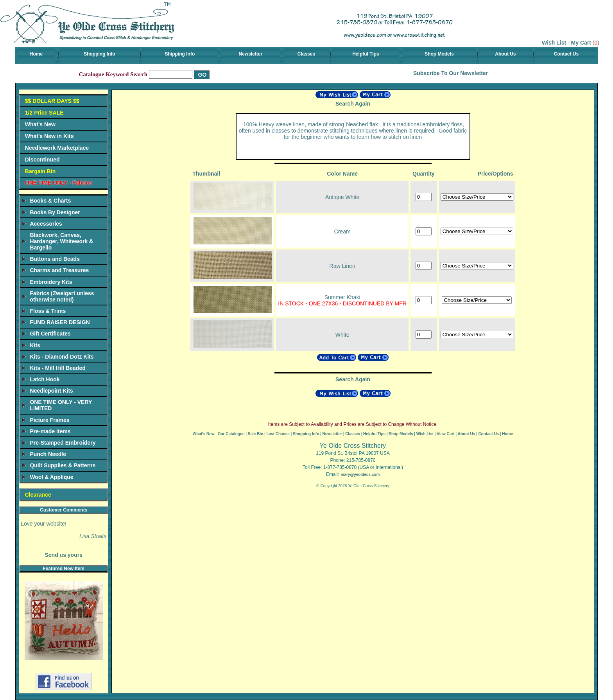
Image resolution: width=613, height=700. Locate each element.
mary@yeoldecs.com (360, 475)
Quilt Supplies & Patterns (63, 465)
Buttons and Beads (55, 259)
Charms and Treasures (59, 270)
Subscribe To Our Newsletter (451, 73)
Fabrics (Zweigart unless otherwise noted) (62, 296)
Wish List (554, 43)
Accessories (46, 224)
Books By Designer (55, 212)
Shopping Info (99, 54)
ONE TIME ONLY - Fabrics (58, 183)
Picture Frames (49, 420)
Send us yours (63, 555)
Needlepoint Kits (51, 391)
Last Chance (278, 434)
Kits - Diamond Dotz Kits (62, 357)
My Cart (581, 43)
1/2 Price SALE (44, 113)
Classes (306, 54)
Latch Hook (45, 379)
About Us (505, 54)
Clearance (38, 495)
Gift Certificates (50, 334)
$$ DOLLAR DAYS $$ (52, 101)
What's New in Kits (49, 136)
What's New (40, 124)
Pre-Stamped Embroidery (63, 443)
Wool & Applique (51, 477)
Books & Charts (50, 201)
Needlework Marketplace (57, 148)
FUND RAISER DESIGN (60, 322)
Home (36, 54)
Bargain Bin (40, 171)
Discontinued (42, 160)
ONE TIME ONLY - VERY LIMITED (61, 405)
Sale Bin (255, 434)
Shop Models (439, 54)
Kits (35, 345)
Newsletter (251, 54)
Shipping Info (180, 54)
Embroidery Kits (51, 282)
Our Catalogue (231, 434)
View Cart (445, 434)
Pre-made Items (50, 431)
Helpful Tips (366, 54)
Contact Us (566, 54)
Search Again (353, 104)
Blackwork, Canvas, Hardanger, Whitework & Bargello (61, 241)
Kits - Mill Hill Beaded (57, 368)
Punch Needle (48, 454)
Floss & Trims (48, 311)
